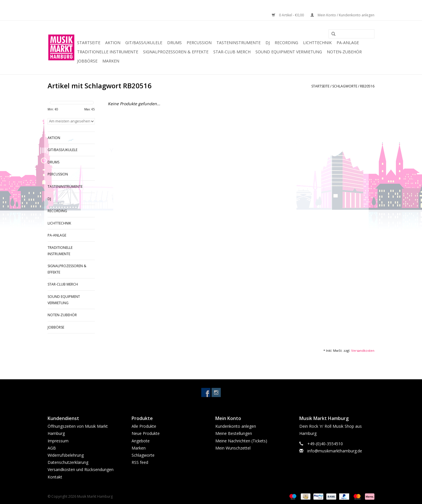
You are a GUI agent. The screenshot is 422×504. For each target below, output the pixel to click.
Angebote (141, 441)
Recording (286, 43)
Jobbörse (87, 61)
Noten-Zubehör (344, 52)
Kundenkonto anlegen (236, 426)
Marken (111, 61)
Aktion (113, 43)
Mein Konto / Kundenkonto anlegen (342, 15)
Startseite (89, 43)
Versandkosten (363, 350)
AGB (52, 448)
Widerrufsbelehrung (66, 455)
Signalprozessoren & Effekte (176, 52)
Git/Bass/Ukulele (144, 43)
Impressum (58, 441)
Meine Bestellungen (234, 433)
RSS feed (140, 462)
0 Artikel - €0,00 (288, 15)
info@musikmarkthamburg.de (335, 451)
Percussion (199, 43)
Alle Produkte (144, 426)
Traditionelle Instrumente (108, 52)
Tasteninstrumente (239, 43)
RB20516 (367, 86)
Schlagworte (345, 86)
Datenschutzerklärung (68, 462)
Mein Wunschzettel (233, 448)
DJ (268, 43)
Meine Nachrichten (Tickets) (241, 441)
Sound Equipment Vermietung (289, 52)
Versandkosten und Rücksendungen (81, 469)
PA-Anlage (348, 43)
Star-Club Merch (232, 52)
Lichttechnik (317, 43)
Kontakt (55, 477)
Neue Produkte (146, 433)
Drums (174, 43)
